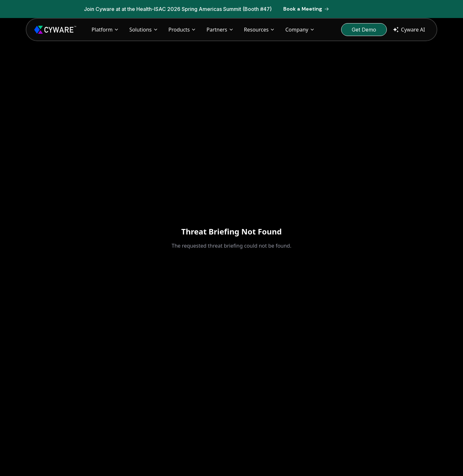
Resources (260, 30)
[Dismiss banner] (383, 9)
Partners (220, 30)
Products (182, 30)
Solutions (144, 30)
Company (300, 30)
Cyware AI (409, 30)
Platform (105, 30)
